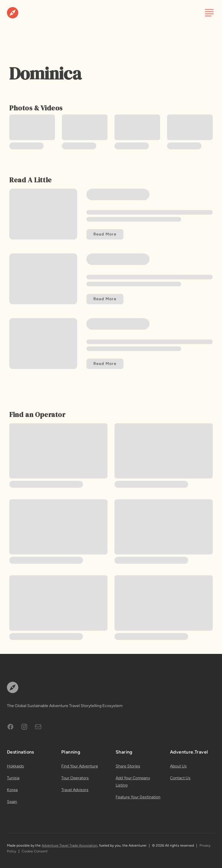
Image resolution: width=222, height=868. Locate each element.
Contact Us (180, 778)
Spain (12, 802)
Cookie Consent (35, 851)
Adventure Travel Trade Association (70, 845)
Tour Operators (75, 778)
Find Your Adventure (80, 766)
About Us (178, 766)
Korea (12, 790)
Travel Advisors (75, 790)
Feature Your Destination (138, 797)
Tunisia (13, 778)
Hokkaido (15, 766)
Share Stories (128, 766)
